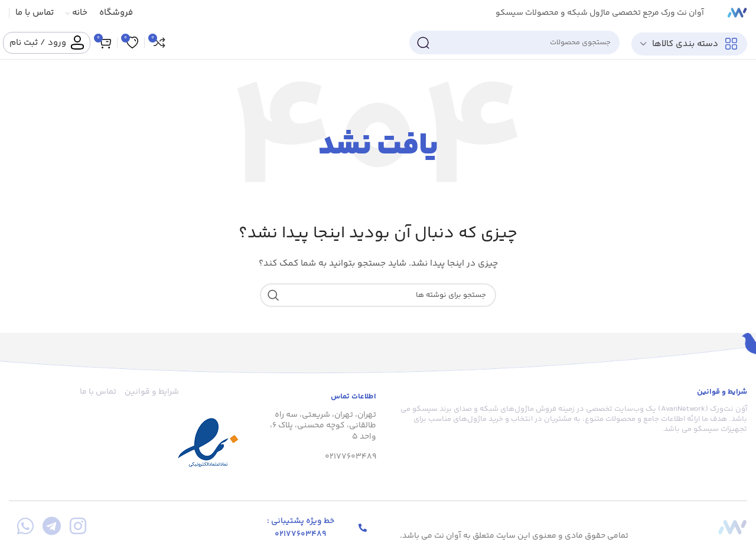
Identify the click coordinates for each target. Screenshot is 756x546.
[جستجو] (514, 42)
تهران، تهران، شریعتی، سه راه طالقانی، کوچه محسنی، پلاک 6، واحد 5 (323, 426)
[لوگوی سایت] (737, 13)
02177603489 (351, 457)
